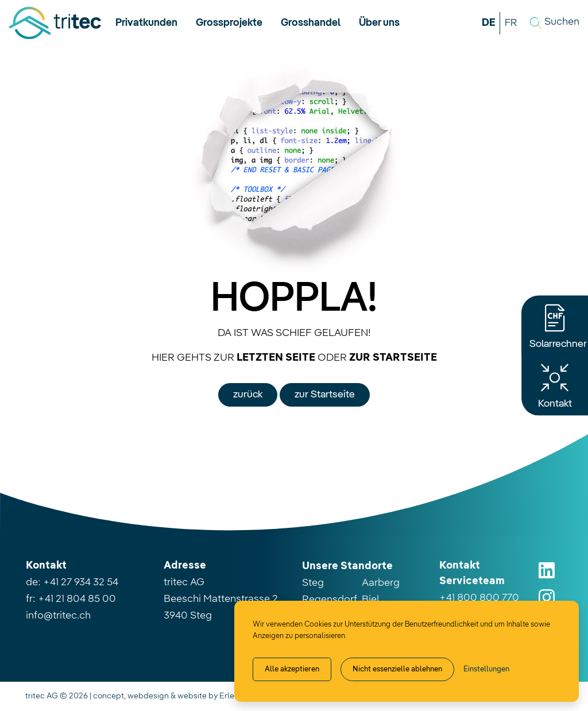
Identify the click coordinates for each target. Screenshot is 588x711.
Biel (371, 600)
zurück (248, 395)
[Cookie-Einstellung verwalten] (486, 669)
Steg (313, 583)
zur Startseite (325, 395)
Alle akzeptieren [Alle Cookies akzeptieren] (292, 669)
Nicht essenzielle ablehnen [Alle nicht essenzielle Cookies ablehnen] (397, 669)
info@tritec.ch (58, 616)
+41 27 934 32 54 (81, 582)
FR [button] (511, 23)
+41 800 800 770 (479, 598)
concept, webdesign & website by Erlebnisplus (179, 696)
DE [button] (489, 23)
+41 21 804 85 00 (77, 599)
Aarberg (381, 583)
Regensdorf (330, 600)
